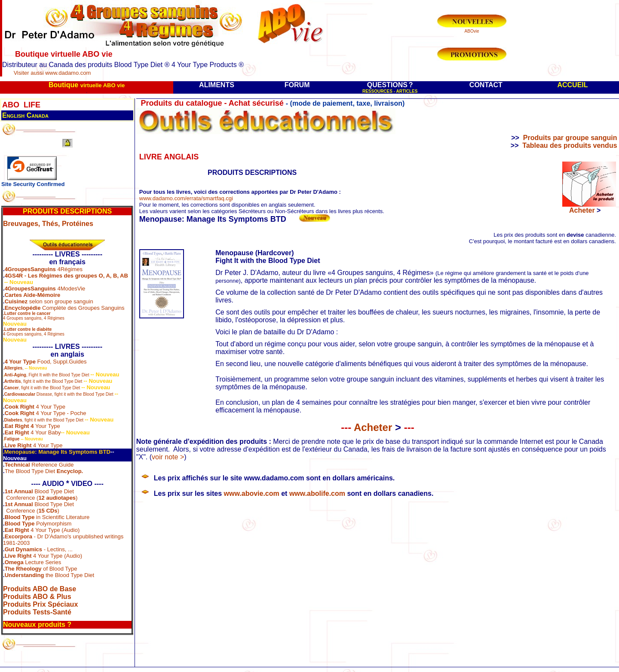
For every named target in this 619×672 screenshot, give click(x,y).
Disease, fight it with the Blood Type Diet (59, 394)
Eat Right (17, 432)
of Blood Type (41, 569)
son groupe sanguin (68, 301)
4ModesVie (70, 289)
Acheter (377, 427)
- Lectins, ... (39, 549)
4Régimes (69, 269)
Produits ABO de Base (40, 589)
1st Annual (19, 491)
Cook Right (20, 407)
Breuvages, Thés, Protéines (48, 224)
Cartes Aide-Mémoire (33, 295)
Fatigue (12, 439)
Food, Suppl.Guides (61, 362)
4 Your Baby (45, 432)
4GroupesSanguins (30, 269)
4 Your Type (20, 362)
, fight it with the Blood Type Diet (52, 381)
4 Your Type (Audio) (42, 530)
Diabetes (13, 420)
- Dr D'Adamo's (38, 536)
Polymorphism (38, 524)
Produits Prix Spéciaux (40, 604)
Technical (17, 465)
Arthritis (13, 381)
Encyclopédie (23, 308)
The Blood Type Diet (44, 471)
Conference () (42, 498)
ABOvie (472, 31)
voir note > (168, 457)
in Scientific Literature (47, 517)
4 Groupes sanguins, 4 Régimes (34, 316)
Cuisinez (16, 301)
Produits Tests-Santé (37, 612)
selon (35, 301)
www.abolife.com (317, 493)
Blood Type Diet (54, 491)
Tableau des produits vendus (570, 145)
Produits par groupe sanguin (570, 138)
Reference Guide (52, 465)
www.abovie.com (252, 493)
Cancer (12, 388)
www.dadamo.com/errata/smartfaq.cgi (186, 198)
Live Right (18, 445)
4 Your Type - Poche (60, 413)
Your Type (47, 426)
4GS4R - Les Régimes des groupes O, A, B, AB (66, 276)
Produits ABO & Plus (37, 597)
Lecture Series (33, 562)
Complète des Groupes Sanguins (82, 308)
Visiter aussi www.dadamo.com (52, 73)
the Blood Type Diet (50, 575)
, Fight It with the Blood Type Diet (47, 375)
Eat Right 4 (19, 426)
